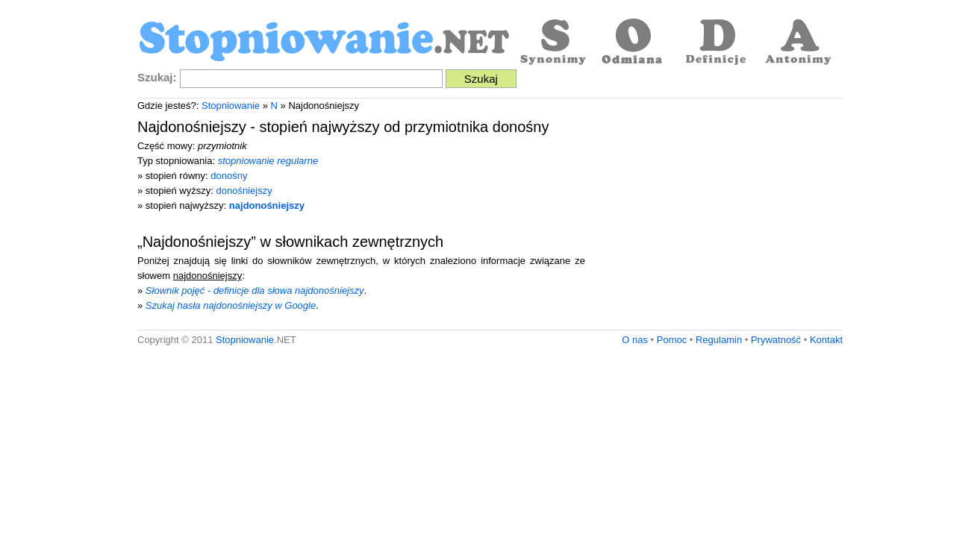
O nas (635, 340)
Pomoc (672, 340)
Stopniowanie (231, 106)
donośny (229, 176)
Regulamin (719, 340)
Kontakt (826, 340)
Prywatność (776, 340)
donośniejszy (244, 191)
